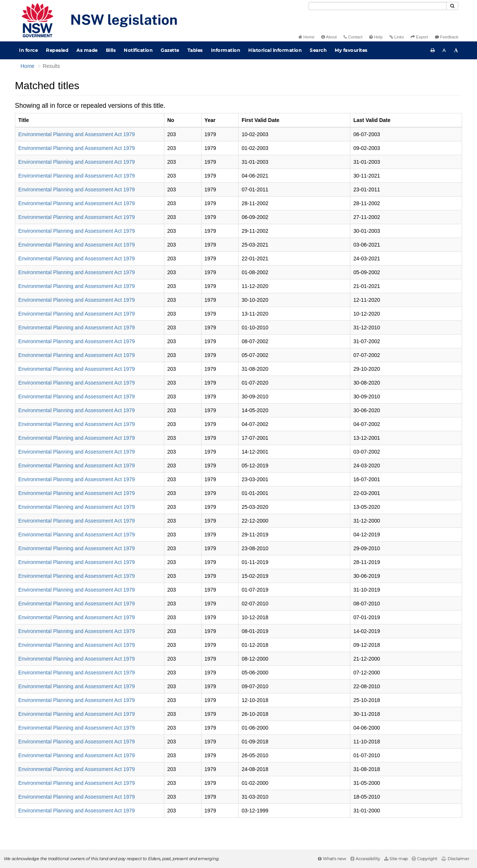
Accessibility (365, 859)
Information (226, 50)
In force (28, 50)
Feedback (447, 37)
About (329, 37)
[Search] (378, 6)
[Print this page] (433, 50)
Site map (396, 859)
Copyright (424, 859)
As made (87, 50)
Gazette (170, 50)
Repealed (57, 50)
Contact (353, 37)
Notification (138, 50)
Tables (195, 50)
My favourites (351, 50)
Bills (111, 50)
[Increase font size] (456, 50)
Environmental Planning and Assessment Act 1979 (77, 134)
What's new (332, 859)
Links (397, 37)
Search (318, 50)
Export (419, 37)
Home (307, 37)
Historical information (275, 50)
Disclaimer (455, 859)
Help (376, 37)
